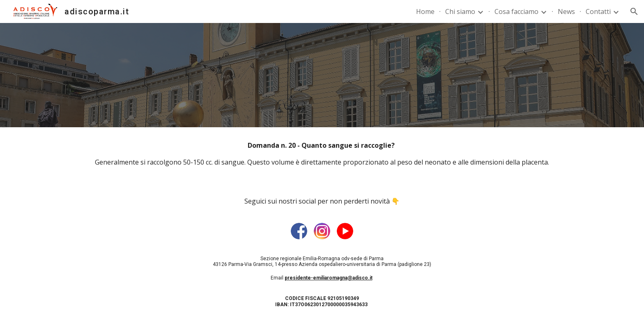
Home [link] (425, 11)
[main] (322, 154)
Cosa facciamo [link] (516, 11)
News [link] (566, 11)
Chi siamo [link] (460, 11)
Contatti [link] (598, 11)
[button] (634, 11)
